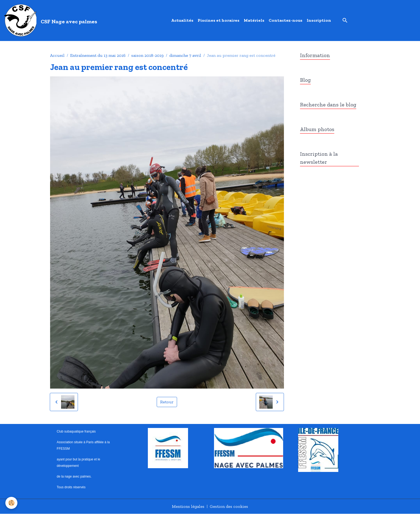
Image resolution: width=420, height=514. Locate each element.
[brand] (52, 20)
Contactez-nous (286, 20)
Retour (167, 402)
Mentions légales (188, 506)
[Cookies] (11, 503)
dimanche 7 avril (185, 55)
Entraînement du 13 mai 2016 (98, 55)
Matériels (254, 20)
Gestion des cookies (229, 506)
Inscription (319, 20)
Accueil (57, 55)
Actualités (182, 20)
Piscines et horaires (219, 20)
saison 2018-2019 (147, 55)
